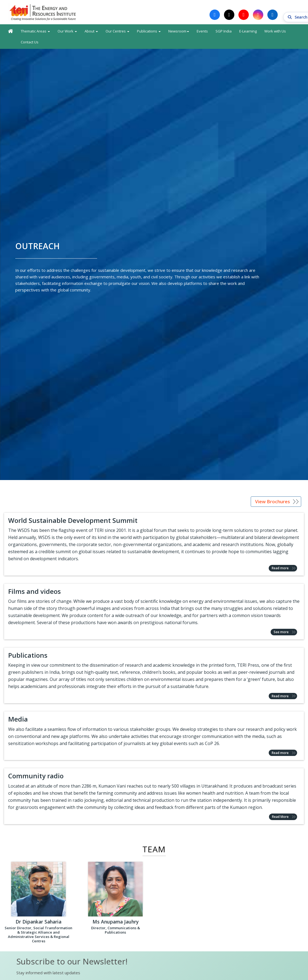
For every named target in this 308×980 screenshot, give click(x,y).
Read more (280, 569)
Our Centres (117, 32)
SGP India (224, 32)
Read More (280, 817)
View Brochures (273, 502)
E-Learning (248, 32)
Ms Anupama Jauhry (115, 922)
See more (281, 633)
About (91, 32)
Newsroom (179, 32)
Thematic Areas (35, 32)
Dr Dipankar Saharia (39, 922)
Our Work (67, 32)
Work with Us (275, 32)
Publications (149, 32)
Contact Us (30, 43)
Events (202, 32)
